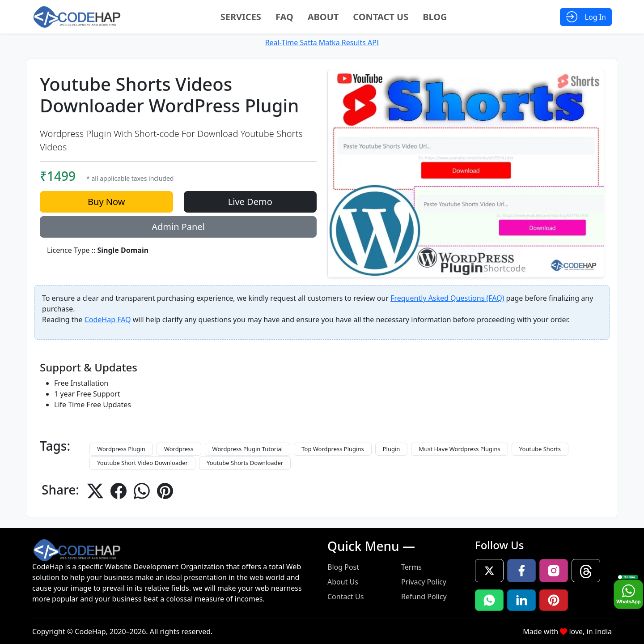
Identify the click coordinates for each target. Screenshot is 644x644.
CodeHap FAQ (108, 320)
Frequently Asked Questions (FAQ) (447, 298)
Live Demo (250, 202)
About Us (343, 582)
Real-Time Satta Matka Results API (322, 43)
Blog (435, 17)
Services (241, 17)
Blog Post (343, 567)
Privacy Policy (424, 582)
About (323, 17)
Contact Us (381, 17)
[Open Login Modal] (586, 17)
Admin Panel (178, 227)
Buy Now (106, 202)
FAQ (284, 17)
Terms (411, 567)
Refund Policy (424, 597)
